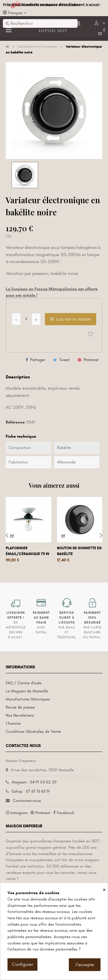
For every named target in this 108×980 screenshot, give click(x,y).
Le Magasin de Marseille (27, 691)
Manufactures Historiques (28, 699)
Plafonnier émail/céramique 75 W (28, 551)
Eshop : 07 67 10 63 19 (31, 791)
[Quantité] (26, 319)
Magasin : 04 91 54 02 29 (34, 782)
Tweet (65, 360)
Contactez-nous (27, 801)
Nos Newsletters (20, 715)
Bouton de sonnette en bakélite (79, 551)
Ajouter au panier (71, 319)
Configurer (22, 964)
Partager (38, 360)
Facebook (65, 813)
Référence (15, 422)
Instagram (19, 813)
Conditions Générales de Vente (33, 732)
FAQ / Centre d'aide (24, 683)
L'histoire (13, 723)
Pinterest (91, 360)
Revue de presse (20, 707)
